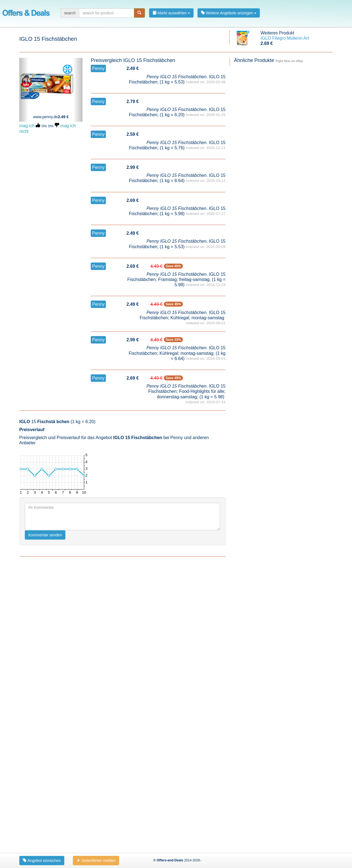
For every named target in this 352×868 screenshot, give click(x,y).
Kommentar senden (45, 819)
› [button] (78, 61)
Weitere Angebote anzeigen (229, 13)
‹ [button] (24, 61)
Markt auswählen (171, 13)
